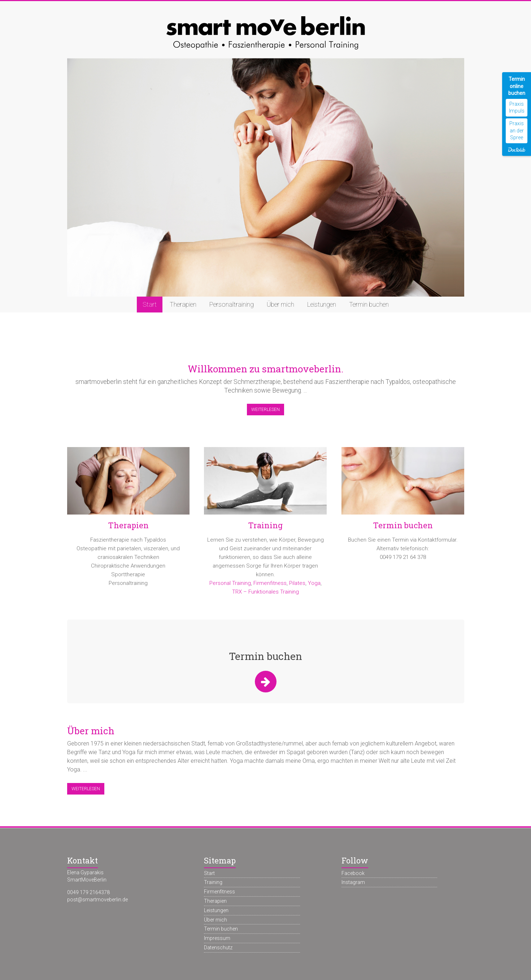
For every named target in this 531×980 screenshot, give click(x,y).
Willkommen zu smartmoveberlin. (265, 369)
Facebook (353, 873)
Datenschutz (218, 948)
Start (150, 304)
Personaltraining (232, 304)
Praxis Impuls (517, 108)
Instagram (353, 882)
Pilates (297, 583)
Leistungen (322, 304)
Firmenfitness (270, 583)
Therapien (183, 304)
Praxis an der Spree (517, 130)
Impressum (217, 938)
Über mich (280, 304)
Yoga (314, 583)
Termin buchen (369, 304)
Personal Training (230, 583)
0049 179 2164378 (88, 892)
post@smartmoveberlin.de (97, 900)
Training (265, 525)
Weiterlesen (265, 410)
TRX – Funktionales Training (265, 592)
